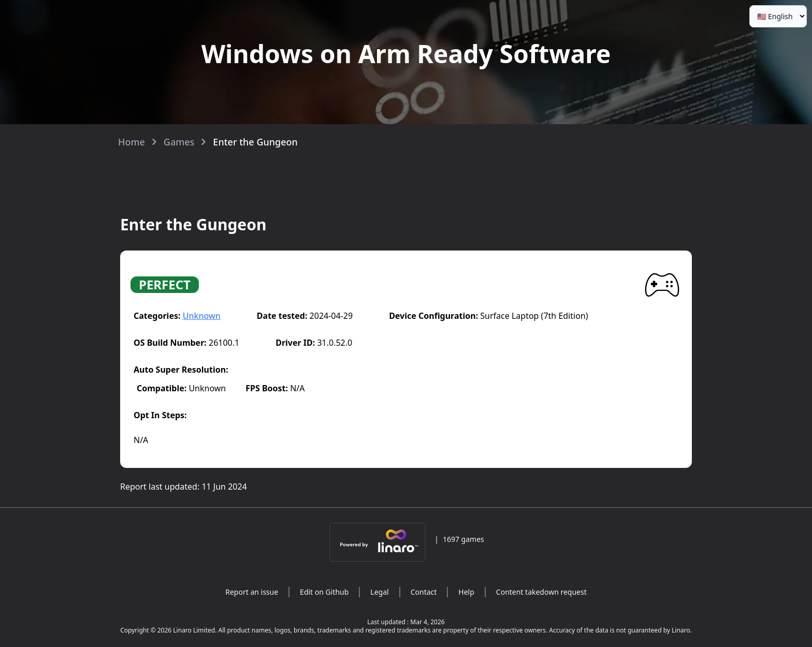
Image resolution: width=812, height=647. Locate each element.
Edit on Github (324, 592)
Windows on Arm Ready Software (406, 54)
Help (466, 592)
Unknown (202, 316)
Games (179, 142)
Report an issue (252, 592)
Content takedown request (541, 592)
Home (132, 142)
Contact (424, 592)
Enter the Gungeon (255, 142)
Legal (379, 592)
